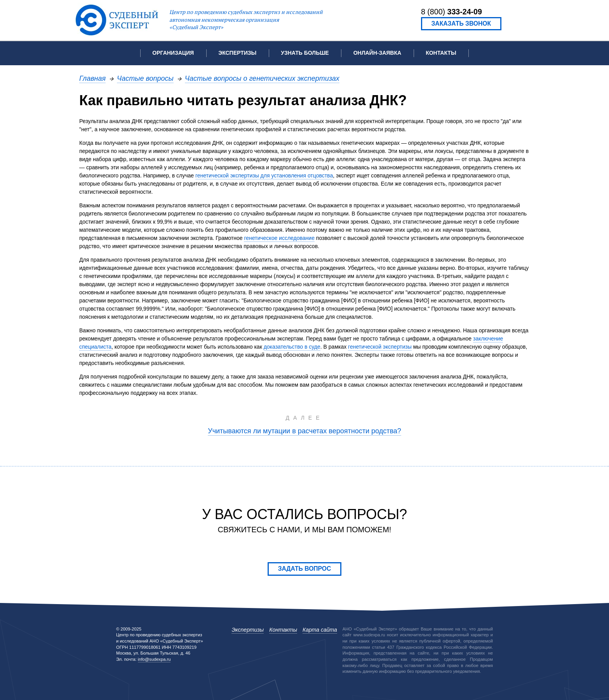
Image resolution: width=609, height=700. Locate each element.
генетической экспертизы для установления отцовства (264, 175)
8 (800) (452, 12)
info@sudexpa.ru (154, 659)
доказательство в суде (292, 347)
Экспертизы (248, 630)
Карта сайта (320, 630)
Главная (92, 78)
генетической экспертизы (380, 347)
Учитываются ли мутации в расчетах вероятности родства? (304, 431)
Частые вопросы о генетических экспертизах (262, 78)
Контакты (441, 53)
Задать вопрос (305, 569)
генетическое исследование (279, 238)
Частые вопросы (145, 78)
